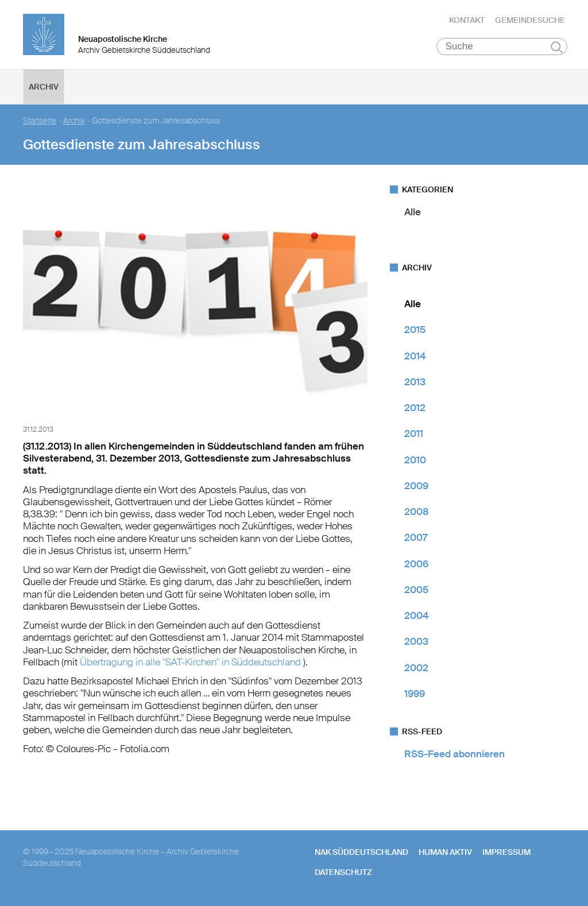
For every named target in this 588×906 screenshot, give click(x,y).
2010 (415, 460)
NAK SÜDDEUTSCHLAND (361, 852)
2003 (416, 641)
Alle (413, 212)
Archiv (44, 87)
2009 (416, 486)
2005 (416, 590)
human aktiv (445, 852)
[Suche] (502, 47)
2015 (415, 330)
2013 (415, 382)
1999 (415, 694)
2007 (416, 537)
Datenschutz (343, 872)
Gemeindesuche (530, 20)
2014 (415, 356)
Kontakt (467, 20)
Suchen (557, 47)
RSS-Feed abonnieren (454, 754)
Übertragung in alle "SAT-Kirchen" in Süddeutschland (192, 662)
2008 (417, 512)
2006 (416, 564)
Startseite (40, 121)
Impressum (506, 852)
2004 (417, 615)
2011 (414, 433)
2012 (415, 408)
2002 (416, 668)
